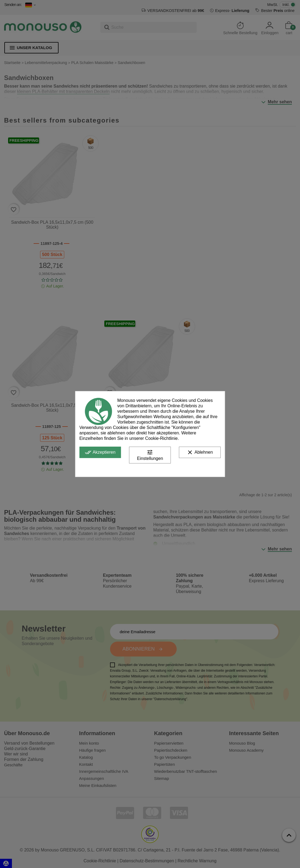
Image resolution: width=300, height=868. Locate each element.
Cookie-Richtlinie (162, 438)
